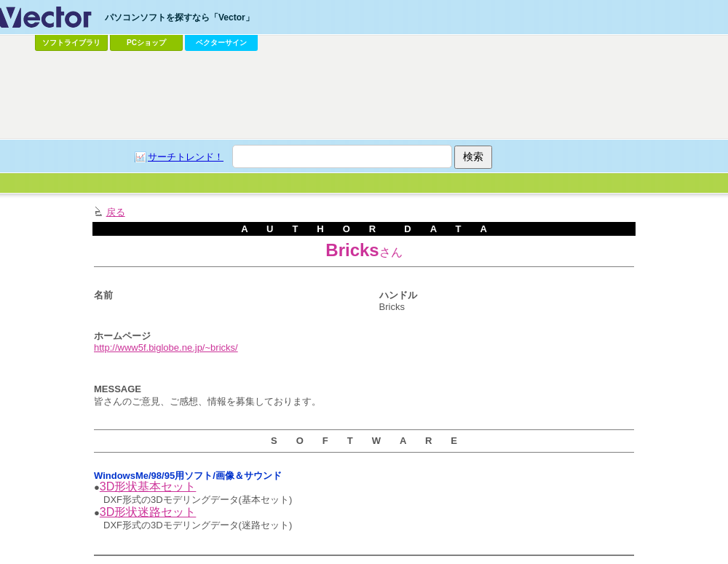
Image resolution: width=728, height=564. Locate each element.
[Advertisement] (325, 164)
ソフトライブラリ (71, 43)
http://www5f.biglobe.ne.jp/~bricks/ (166, 347)
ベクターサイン (221, 43)
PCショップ (146, 43)
